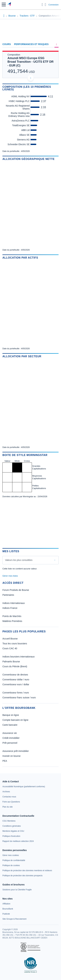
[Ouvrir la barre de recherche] (42, 5)
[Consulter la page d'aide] (45, 5)
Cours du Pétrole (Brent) (15, 666)
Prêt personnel (10, 743)
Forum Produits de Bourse (16, 590)
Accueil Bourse (10, 639)
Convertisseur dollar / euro (16, 680)
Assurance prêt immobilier (16, 751)
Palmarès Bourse (11, 662)
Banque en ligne (11, 715)
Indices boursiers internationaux (19, 657)
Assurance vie (10, 733)
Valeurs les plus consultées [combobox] (19, 560)
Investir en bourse (11, 756)
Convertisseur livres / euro (16, 693)
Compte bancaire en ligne (15, 720)
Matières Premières (12, 621)
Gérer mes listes (10, 576)
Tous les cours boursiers (15, 644)
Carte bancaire (10, 725)
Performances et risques (31, 44)
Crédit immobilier (11, 738)
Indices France (10, 608)
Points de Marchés (12, 616)
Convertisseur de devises (15, 675)
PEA (5, 761)
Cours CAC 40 (10, 648)
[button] (4, 5)
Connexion (54, 5)
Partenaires (8, 595)
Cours (7, 44)
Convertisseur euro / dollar (16, 684)
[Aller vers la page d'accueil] (10, 5)
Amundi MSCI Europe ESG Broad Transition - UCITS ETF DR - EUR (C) (30, 62)
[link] (24, 787)
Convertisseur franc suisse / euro (19, 698)
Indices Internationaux (14, 603)
